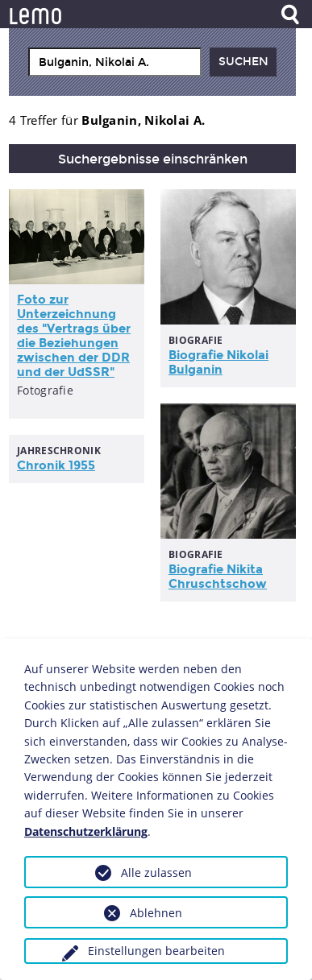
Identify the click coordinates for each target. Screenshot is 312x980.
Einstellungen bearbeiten (156, 951)
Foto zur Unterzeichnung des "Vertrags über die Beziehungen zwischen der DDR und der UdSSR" (74, 336)
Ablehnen (156, 913)
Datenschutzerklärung (86, 831)
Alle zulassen (156, 872)
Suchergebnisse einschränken (153, 159)
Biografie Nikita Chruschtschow (218, 577)
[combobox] (115, 62)
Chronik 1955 (56, 465)
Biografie (218, 362)
